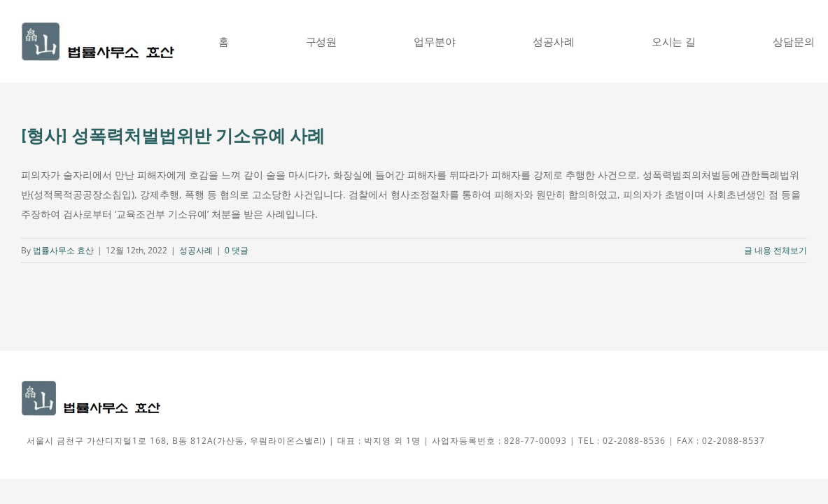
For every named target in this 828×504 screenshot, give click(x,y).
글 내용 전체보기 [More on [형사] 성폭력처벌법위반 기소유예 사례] (776, 250)
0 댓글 (237, 250)
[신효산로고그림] (98, 26)
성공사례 (196, 250)
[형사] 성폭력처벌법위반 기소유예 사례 (173, 136)
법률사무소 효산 (63, 250)
